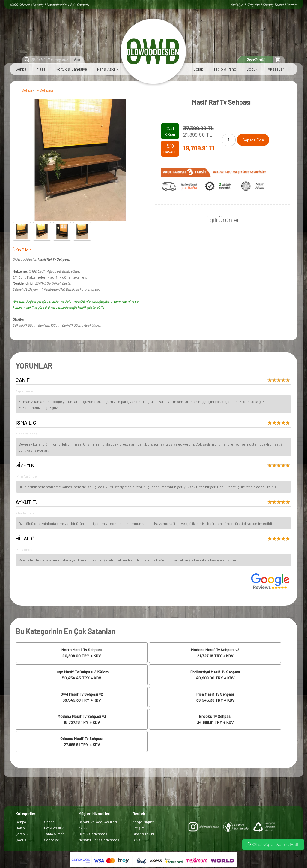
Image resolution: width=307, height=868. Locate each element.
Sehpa (21, 69)
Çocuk (252, 69)
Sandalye (52, 840)
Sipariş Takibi (273, 5)
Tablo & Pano (225, 69)
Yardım (292, 5)
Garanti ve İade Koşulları (98, 822)
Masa (41, 69)
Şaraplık (22, 834)
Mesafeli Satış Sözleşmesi (99, 840)
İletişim (139, 828)
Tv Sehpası (44, 90)
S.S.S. (137, 840)
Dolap (198, 69)
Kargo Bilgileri (144, 822)
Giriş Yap (253, 5)
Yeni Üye (237, 5)
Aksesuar (276, 69)
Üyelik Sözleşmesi (93, 834)
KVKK (83, 828)
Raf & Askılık (108, 69)
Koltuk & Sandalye (71, 69)
